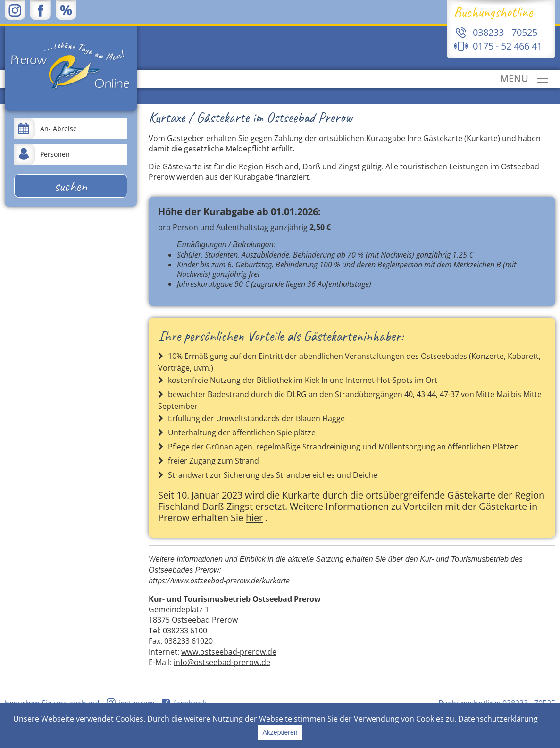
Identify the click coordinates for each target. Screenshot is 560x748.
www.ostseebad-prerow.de (229, 652)
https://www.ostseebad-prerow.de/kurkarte (219, 581)
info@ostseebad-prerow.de (222, 662)
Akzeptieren (280, 732)
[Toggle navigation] (525, 79)
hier (254, 518)
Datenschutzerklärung (498, 719)
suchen (71, 186)
